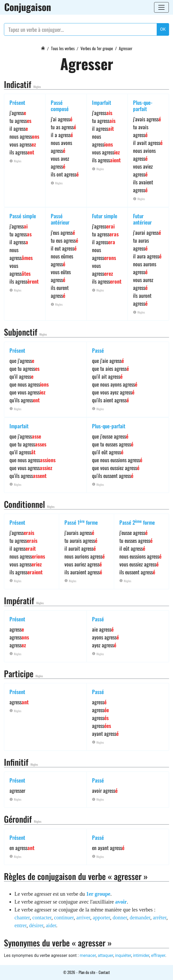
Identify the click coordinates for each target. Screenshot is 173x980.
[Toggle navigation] (161, 7)
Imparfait (102, 102)
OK (163, 29)
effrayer (158, 955)
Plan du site (87, 972)
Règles (37, 87)
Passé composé (60, 106)
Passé (98, 350)
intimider (141, 955)
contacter (42, 918)
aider (51, 925)
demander (140, 918)
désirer (36, 925)
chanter (22, 918)
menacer (88, 955)
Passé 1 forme (81, 522)
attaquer (106, 955)
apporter (101, 918)
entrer (21, 925)
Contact (104, 972)
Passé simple (23, 216)
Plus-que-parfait (143, 106)
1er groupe (98, 894)
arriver (83, 918)
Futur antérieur (142, 219)
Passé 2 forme (137, 522)
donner (120, 918)
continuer (64, 918)
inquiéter (123, 955)
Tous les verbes (63, 48)
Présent (17, 102)
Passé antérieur (60, 219)
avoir (121, 902)
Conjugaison (28, 7)
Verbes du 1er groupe (97, 48)
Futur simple (105, 216)
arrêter (159, 918)
